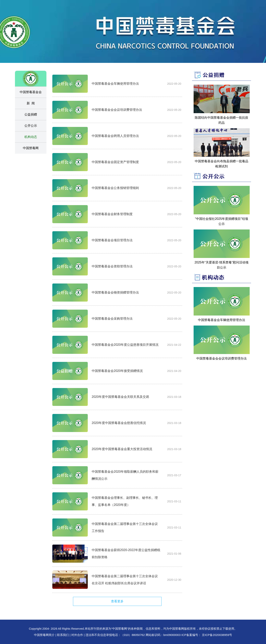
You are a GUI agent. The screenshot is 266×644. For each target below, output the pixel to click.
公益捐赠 (31, 114)
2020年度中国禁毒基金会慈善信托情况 (119, 423)
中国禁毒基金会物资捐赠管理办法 (115, 292)
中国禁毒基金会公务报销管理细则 (115, 188)
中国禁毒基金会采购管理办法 (112, 319)
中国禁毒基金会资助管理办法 (112, 266)
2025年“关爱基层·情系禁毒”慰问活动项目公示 (222, 265)
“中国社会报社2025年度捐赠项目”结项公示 (222, 221)
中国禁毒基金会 (31, 92)
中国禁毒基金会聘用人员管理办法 (115, 136)
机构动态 (31, 137)
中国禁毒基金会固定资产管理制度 (115, 162)
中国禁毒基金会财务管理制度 (112, 214)
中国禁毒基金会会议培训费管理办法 (117, 110)
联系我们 (63, 635)
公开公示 (31, 126)
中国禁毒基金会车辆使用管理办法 (115, 84)
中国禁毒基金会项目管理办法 (112, 240)
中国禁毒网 (31, 148)
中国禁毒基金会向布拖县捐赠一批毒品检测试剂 (222, 164)
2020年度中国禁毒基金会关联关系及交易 (120, 397)
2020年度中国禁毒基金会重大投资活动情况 (122, 449)
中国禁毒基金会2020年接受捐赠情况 (117, 371)
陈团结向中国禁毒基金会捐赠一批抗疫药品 (222, 120)
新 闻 (31, 103)
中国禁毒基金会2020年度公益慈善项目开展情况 (125, 345)
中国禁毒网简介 (45, 635)
